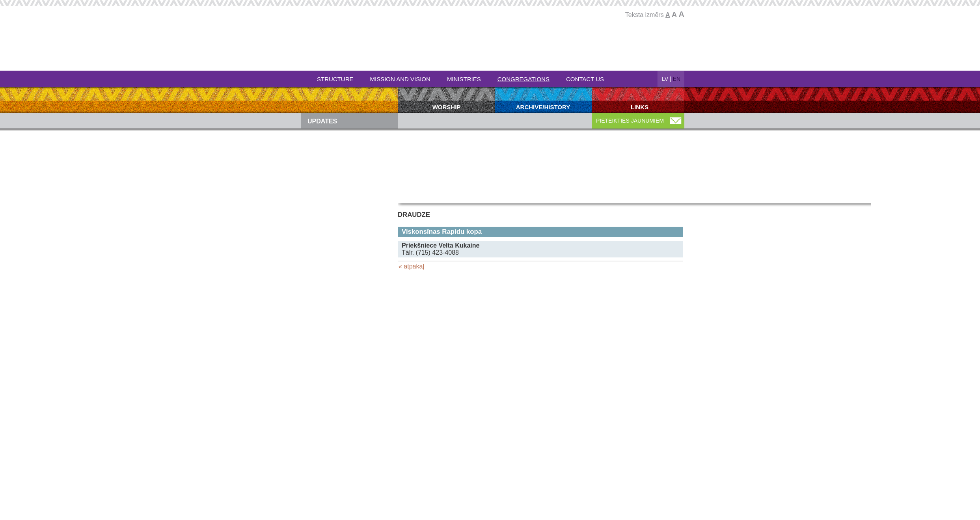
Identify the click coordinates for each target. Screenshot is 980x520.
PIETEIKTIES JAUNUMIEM (630, 121)
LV (665, 79)
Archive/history (543, 107)
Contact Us (585, 79)
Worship (447, 107)
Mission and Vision (400, 79)
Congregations (524, 79)
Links (640, 107)
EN (677, 79)
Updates (322, 121)
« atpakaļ (411, 266)
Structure (335, 79)
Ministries (464, 79)
